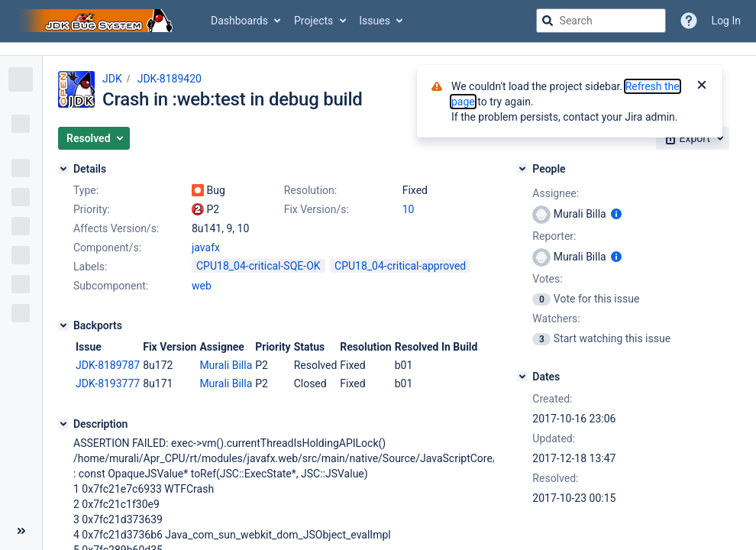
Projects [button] (313, 21)
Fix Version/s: (317, 209)
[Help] (689, 21)
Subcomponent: (111, 286)
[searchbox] (601, 21)
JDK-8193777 (108, 383)
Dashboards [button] (239, 21)
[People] (522, 169)
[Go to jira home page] (98, 21)
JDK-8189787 (108, 365)
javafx (206, 247)
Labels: (90, 267)
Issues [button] (375, 21)
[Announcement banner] (378, 49)
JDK (112, 79)
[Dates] (522, 377)
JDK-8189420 (170, 79)
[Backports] (63, 325)
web (202, 286)
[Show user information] (616, 214)
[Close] (702, 86)
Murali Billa (226, 365)
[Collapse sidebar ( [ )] (21, 531)
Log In (726, 21)
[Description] (63, 424)
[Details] (63, 169)
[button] (94, 138)
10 (409, 209)
